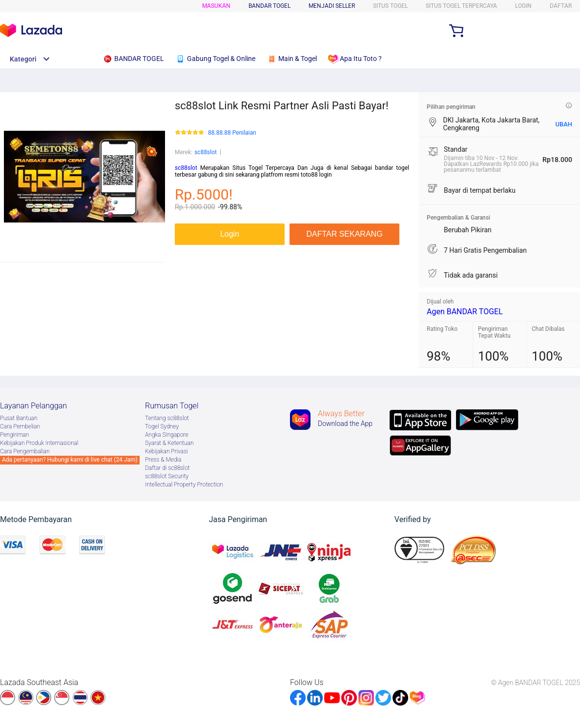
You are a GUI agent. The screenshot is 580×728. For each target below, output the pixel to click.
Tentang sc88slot (167, 418)
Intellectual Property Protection (184, 485)
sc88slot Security (167, 476)
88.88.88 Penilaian (232, 133)
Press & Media (163, 460)
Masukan (216, 6)
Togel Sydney (162, 426)
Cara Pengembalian (25, 451)
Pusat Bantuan (19, 418)
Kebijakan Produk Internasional (39, 443)
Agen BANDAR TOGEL (465, 312)
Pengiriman (14, 435)
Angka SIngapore (167, 435)
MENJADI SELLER (332, 6)
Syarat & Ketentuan (169, 443)
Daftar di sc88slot (167, 468)
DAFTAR (561, 6)
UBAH (564, 124)
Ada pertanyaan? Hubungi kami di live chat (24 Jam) (70, 460)
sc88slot (206, 152)
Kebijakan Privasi (166, 451)
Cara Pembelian (20, 426)
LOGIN (523, 6)
